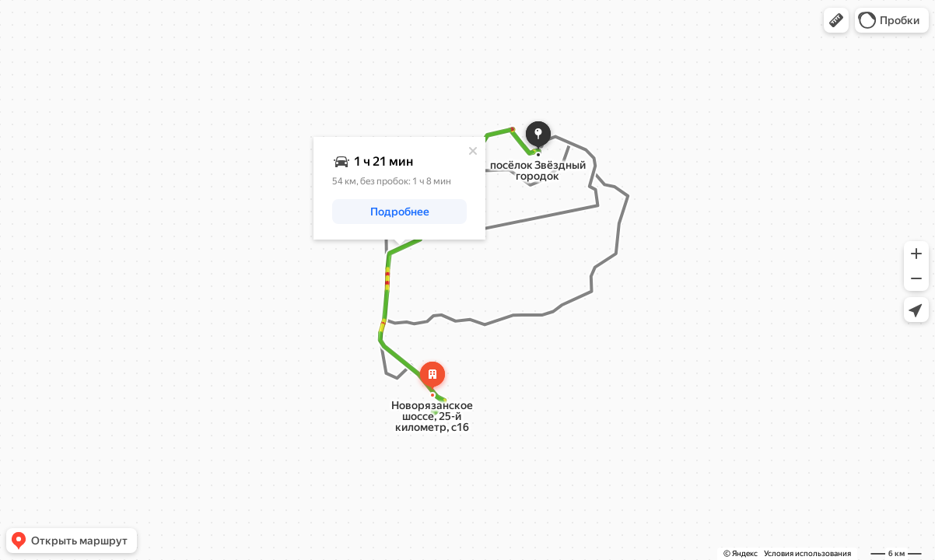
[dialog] (399, 188)
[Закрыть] (473, 151)
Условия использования (807, 553)
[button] (836, 20)
